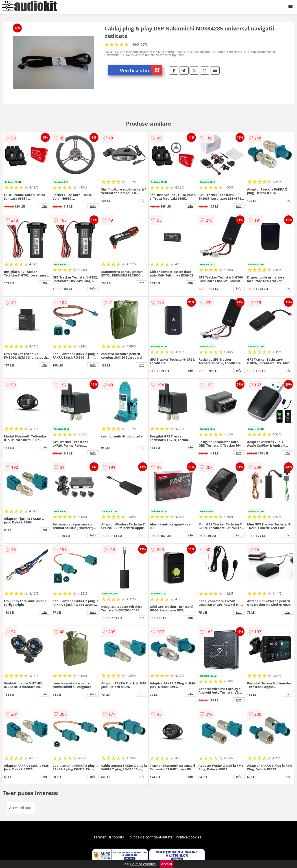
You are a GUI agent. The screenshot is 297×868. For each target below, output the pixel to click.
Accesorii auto (21, 808)
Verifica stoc (141, 70)
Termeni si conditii (109, 837)
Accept (167, 864)
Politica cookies (189, 837)
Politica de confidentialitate (150, 837)
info (44, 206)
